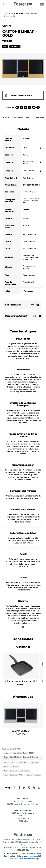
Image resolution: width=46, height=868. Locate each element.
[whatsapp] (39, 788)
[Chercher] (4, 4)
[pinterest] (29, 788)
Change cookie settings (29, 859)
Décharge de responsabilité (29, 856)
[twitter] (24, 788)
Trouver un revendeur (18, 95)
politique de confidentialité (29, 853)
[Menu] (42, 4)
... (3, 779)
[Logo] (23, 3)
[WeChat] (34, 788)
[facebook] (19, 788)
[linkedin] (15, 788)
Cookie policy (9, 856)
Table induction (21, 13)
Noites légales (10, 853)
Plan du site (12, 859)
